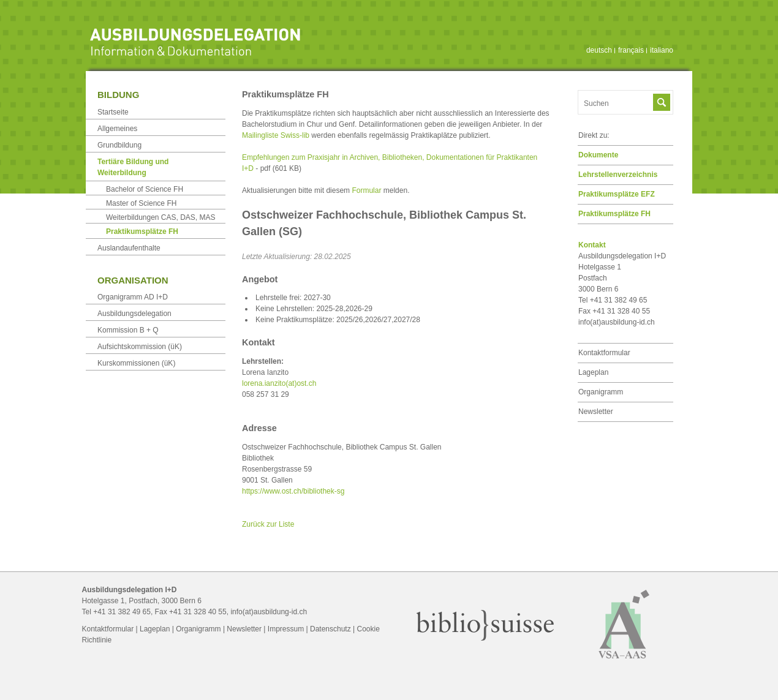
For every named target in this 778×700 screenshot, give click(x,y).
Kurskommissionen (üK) (136, 363)
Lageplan (593, 372)
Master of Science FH (141, 203)
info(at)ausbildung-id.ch (617, 322)
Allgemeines (117, 129)
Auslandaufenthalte (129, 248)
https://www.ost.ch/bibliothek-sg (293, 491)
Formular (366, 190)
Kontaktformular (604, 353)
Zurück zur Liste (268, 524)
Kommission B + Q (128, 330)
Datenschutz (330, 629)
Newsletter (596, 412)
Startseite (113, 112)
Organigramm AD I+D (133, 297)
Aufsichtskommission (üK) (140, 347)
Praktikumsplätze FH (614, 214)
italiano (662, 50)
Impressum (286, 629)
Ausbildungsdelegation (134, 314)
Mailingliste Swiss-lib (276, 135)
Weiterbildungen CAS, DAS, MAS (161, 217)
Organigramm (601, 392)
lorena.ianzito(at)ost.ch (279, 383)
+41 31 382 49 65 (122, 612)
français (631, 50)
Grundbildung (119, 145)
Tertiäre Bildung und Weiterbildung (133, 167)
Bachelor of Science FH (145, 189)
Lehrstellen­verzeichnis (618, 175)
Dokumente (598, 155)
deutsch (599, 50)
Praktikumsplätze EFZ (617, 194)
